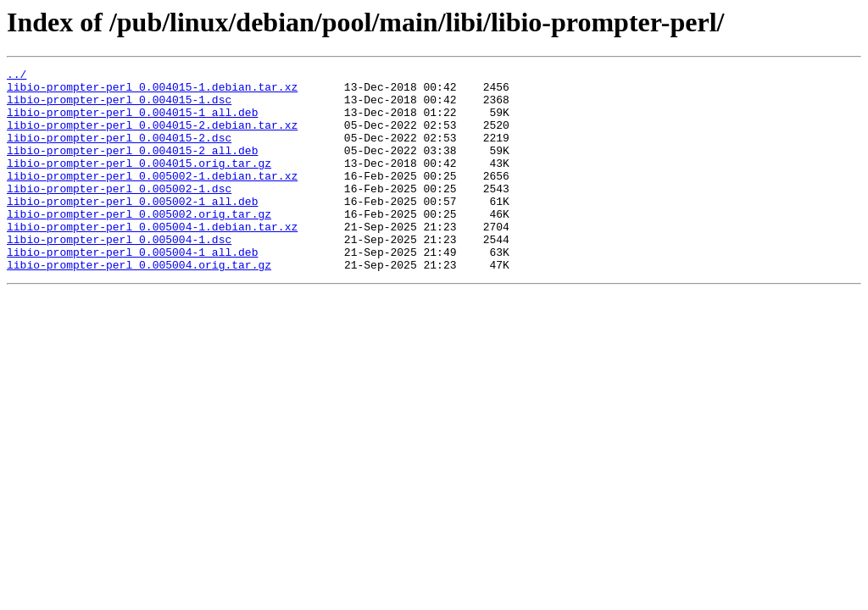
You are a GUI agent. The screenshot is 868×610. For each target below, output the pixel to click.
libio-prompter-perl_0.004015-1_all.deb (132, 122)
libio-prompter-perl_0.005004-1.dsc (119, 274)
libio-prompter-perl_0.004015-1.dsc (119, 107)
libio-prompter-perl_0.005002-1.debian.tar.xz (152, 198)
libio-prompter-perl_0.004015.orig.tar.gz (139, 183)
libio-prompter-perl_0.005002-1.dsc (119, 213)
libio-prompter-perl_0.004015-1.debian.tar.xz (152, 91)
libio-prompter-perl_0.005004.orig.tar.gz (139, 305)
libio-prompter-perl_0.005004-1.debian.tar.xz (152, 259)
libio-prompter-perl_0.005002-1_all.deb (132, 229)
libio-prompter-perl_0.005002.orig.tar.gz (139, 244)
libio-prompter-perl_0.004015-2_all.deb (132, 168)
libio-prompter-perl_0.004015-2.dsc (119, 152)
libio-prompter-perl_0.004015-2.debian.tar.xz (152, 137)
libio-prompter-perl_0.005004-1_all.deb (132, 290)
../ (17, 76)
